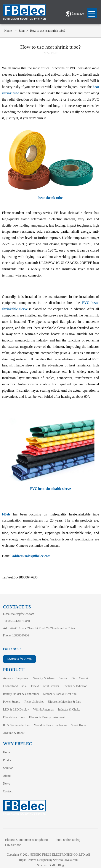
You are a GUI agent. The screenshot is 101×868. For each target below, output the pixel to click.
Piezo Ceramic (80, 678)
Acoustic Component (16, 678)
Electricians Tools (14, 717)
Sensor (63, 678)
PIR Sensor (13, 845)
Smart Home (79, 725)
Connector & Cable (15, 686)
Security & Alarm (44, 678)
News (6, 784)
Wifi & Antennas (43, 710)
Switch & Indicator (75, 686)
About (7, 776)
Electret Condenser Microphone (26, 840)
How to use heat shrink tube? (48, 31)
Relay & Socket (34, 702)
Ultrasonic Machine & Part (64, 702)
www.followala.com (65, 860)
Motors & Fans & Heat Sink (60, 694)
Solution (8, 768)
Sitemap (42, 865)
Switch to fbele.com (19, 659)
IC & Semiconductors (16, 725)
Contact (8, 791)
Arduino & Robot (14, 733)
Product (8, 760)
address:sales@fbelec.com (31, 556)
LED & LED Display (16, 710)
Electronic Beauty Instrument (47, 717)
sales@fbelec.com (23, 614)
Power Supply (12, 702)
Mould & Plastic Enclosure (50, 725)
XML (53, 865)
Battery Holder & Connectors (21, 694)
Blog (22, 31)
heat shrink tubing (68, 840)
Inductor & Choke (69, 710)
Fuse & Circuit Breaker (45, 686)
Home (8, 31)
